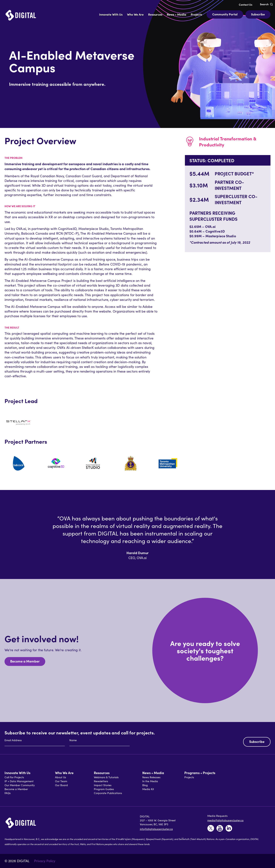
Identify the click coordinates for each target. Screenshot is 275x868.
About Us (61, 777)
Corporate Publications (108, 793)
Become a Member (25, 661)
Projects (189, 777)
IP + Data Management (19, 781)
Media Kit (148, 789)
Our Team (61, 781)
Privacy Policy (45, 861)
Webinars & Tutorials (106, 777)
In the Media (150, 781)
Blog (145, 785)
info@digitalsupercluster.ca (156, 829)
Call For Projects (14, 777)
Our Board (61, 785)
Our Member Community (20, 785)
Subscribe (258, 14)
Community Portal (225, 14)
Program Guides (104, 789)
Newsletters (101, 781)
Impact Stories (103, 785)
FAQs (8, 793)
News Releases (151, 777)
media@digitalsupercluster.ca (225, 820)
